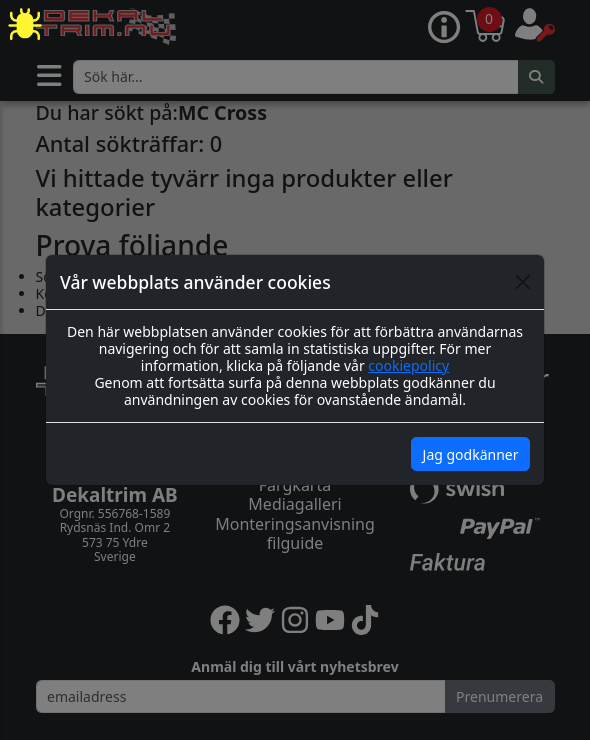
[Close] (523, 282)
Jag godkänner (471, 454)
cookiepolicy (408, 365)
